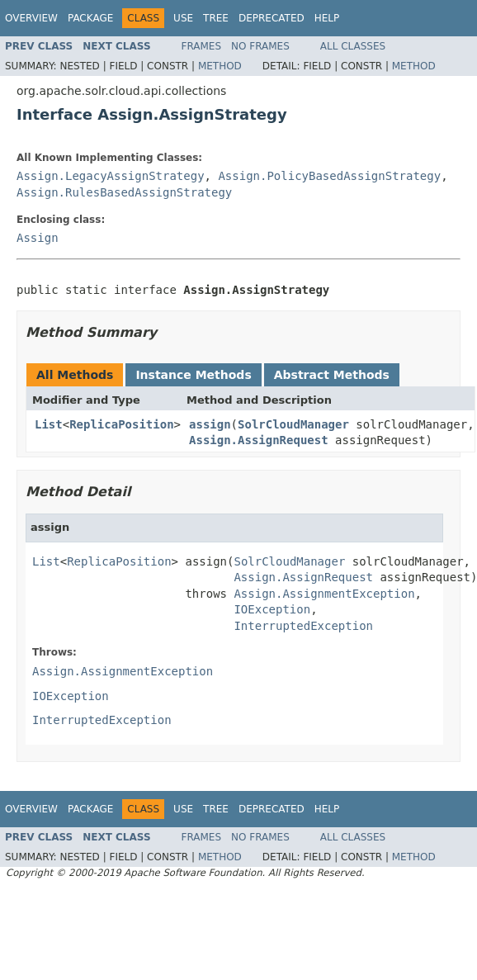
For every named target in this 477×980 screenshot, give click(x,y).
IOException (272, 609)
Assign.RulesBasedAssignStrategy (124, 192)
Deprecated (272, 18)
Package (90, 18)
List (49, 424)
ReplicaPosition (121, 424)
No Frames (260, 46)
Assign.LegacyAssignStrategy (111, 176)
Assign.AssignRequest (259, 440)
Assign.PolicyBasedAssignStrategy (329, 176)
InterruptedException (303, 626)
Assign (38, 238)
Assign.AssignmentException (324, 594)
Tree (216, 18)
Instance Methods (193, 375)
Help (327, 18)
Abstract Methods (332, 375)
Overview (31, 18)
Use (183, 18)
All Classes (353, 46)
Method (220, 66)
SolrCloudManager (293, 424)
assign (210, 424)
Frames (202, 46)
